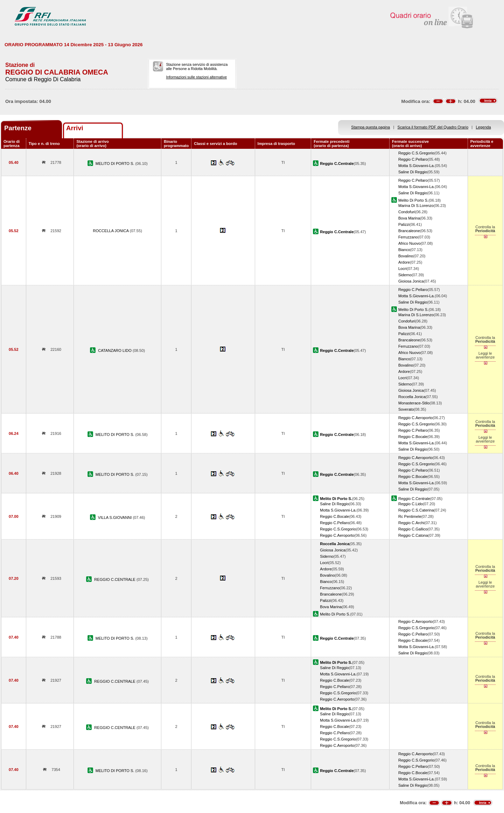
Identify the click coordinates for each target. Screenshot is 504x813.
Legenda (484, 127)
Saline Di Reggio (413, 172)
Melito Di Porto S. (413, 200)
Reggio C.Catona (413, 535)
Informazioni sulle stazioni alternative (196, 77)
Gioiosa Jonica (411, 281)
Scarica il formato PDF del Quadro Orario (433, 127)
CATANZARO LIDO (115, 350)
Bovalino (406, 256)
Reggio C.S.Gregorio (416, 153)
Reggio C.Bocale (413, 437)
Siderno (405, 275)
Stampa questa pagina (370, 127)
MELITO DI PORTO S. (115, 164)
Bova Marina (409, 218)
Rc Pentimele (410, 516)
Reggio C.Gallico (413, 529)
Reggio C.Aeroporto (415, 418)
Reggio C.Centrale (414, 499)
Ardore (404, 262)
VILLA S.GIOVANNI (115, 517)
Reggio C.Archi (411, 523)
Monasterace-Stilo (414, 403)
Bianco (404, 250)
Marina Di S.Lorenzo (416, 206)
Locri (402, 269)
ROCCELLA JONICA (111, 231)
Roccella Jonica (412, 397)
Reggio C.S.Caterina (416, 510)
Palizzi (404, 224)
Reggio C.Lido (411, 504)
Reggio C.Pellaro (413, 159)
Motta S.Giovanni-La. (416, 166)
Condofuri (407, 212)
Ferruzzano (408, 237)
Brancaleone (409, 231)
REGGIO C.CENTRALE (115, 579)
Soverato (406, 409)
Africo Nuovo (409, 243)
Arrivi (75, 128)
